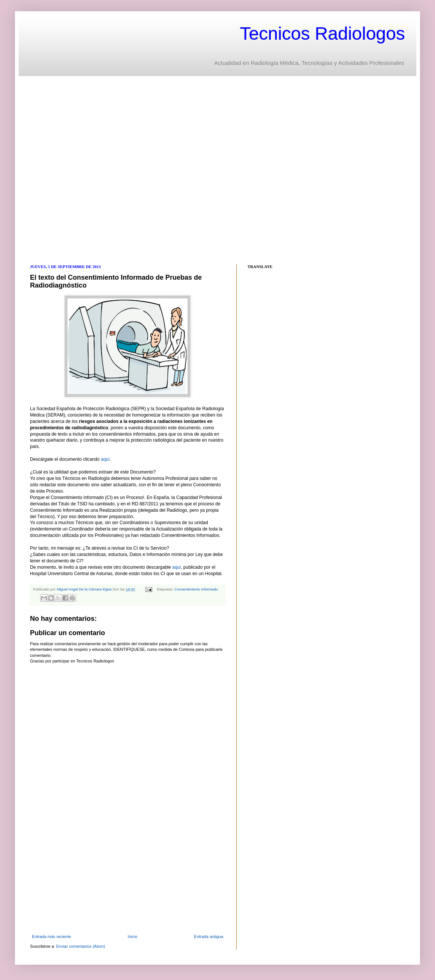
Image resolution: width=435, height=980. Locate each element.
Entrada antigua (208, 937)
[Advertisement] (82, 169)
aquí (105, 459)
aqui (176, 567)
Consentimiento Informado (196, 589)
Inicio (133, 937)
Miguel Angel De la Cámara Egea (85, 589)
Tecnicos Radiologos (322, 34)
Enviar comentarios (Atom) (81, 946)
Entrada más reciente (52, 937)
